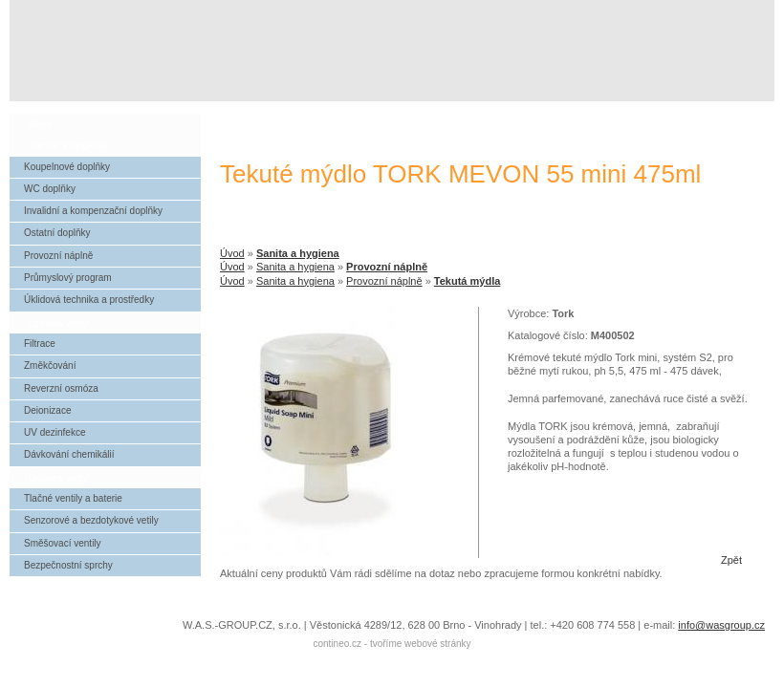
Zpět (731, 560)
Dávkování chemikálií (69, 454)
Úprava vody (58, 323)
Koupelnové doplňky (67, 167)
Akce (40, 124)
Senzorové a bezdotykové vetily (91, 520)
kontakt (728, 111)
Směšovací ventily (63, 543)
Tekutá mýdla (468, 281)
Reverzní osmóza (61, 388)
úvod (453, 111)
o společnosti (545, 111)
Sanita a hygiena (298, 253)
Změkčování (50, 365)
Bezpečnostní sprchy (68, 565)
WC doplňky (50, 189)
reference (637, 111)
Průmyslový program (68, 278)
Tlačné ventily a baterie (73, 498)
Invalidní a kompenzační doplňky (93, 211)
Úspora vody (58, 478)
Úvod (232, 253)
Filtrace (40, 344)
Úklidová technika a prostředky (89, 300)
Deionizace (47, 410)
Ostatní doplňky (57, 233)
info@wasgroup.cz (721, 625)
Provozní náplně (387, 267)
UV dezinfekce (54, 432)
